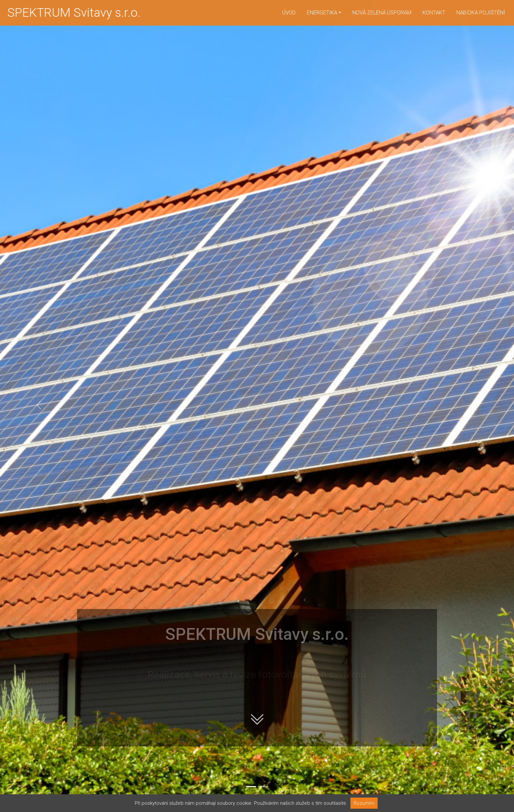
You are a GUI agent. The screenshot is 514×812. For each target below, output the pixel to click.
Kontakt (434, 13)
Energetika (322, 13)
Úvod (289, 13)
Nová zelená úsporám (382, 13)
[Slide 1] (251, 787)
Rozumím (364, 803)
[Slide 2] (263, 787)
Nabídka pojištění (481, 13)
